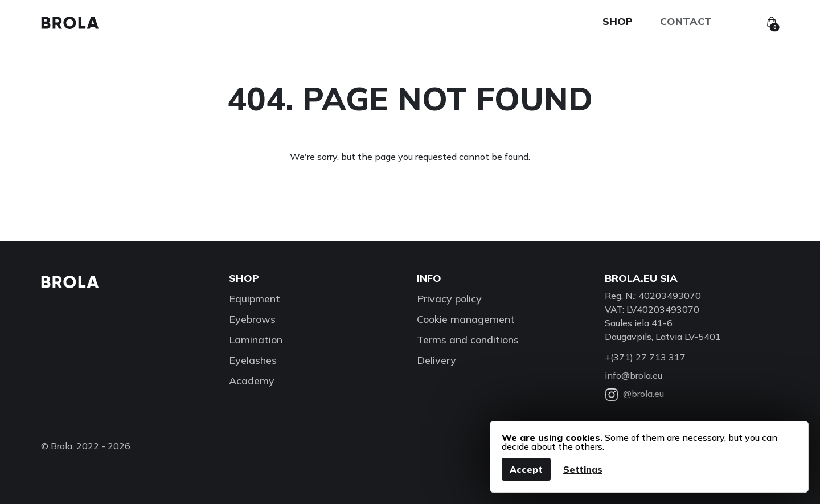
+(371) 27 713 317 (645, 357)
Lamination (256, 340)
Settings (583, 469)
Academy (252, 381)
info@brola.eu (634, 375)
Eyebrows (252, 319)
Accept (526, 469)
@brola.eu (634, 394)
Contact (686, 21)
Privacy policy (449, 299)
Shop (618, 21)
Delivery (436, 360)
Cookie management (466, 319)
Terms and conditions (468, 340)
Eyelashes (253, 360)
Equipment (255, 299)
